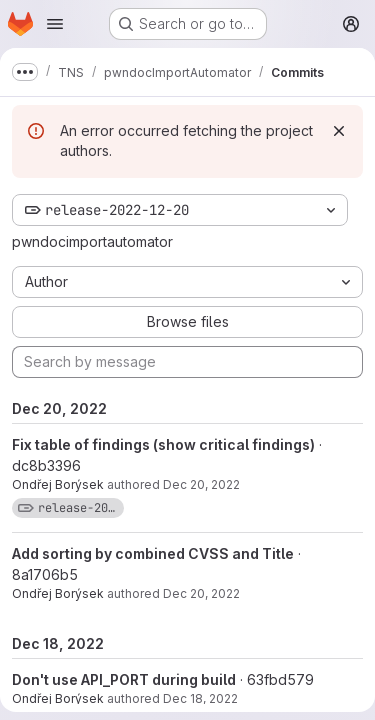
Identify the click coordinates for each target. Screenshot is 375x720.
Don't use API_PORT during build (124, 679)
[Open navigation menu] (55, 24)
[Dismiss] (339, 131)
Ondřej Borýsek (58, 484)
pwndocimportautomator (92, 241)
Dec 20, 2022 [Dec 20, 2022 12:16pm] (201, 484)
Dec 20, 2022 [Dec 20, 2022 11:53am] (201, 593)
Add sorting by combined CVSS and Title (153, 553)
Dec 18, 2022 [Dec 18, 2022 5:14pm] (200, 698)
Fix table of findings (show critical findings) (163, 444)
